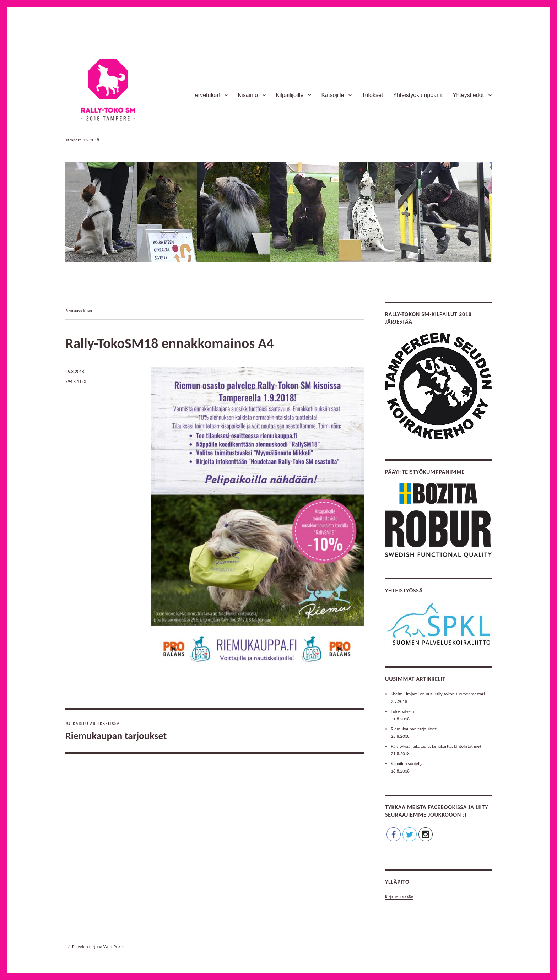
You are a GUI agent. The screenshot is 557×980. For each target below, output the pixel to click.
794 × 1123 (76, 381)
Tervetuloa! (206, 95)
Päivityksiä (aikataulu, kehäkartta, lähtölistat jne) (436, 746)
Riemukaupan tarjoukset (414, 729)
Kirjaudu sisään (399, 897)
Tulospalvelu (402, 711)
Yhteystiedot (468, 95)
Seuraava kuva (79, 311)
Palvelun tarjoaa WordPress (98, 946)
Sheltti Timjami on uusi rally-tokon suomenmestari (438, 694)
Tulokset (372, 95)
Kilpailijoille (290, 95)
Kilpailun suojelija (407, 764)
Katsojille (332, 95)
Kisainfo (248, 95)
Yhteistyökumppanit (418, 95)
